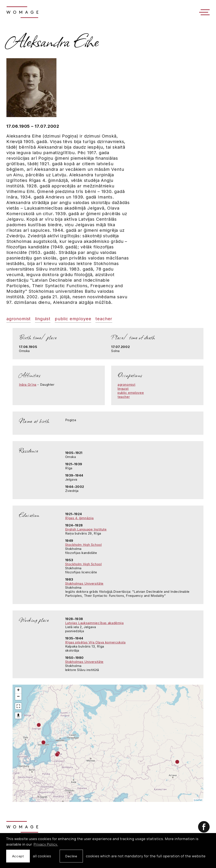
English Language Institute (86, 529)
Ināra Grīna (28, 385)
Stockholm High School (84, 545)
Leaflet (198, 800)
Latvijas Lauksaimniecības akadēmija (94, 623)
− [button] (18, 697)
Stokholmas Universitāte (84, 583)
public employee (73, 319)
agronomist (19, 319)
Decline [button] (71, 856)
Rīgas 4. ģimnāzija (79, 518)
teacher (104, 319)
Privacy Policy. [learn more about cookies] (46, 844)
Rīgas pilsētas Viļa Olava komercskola (95, 642)
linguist (43, 319)
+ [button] (18, 690)
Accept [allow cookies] (18, 856)
